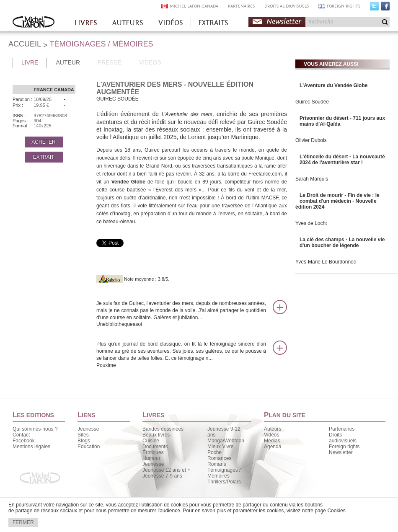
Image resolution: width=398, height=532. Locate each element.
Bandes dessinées (163, 429)
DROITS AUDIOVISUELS (287, 6)
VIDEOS (150, 62)
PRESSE (110, 62)
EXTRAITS (213, 23)
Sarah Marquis (312, 179)
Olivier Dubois (311, 140)
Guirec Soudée (312, 102)
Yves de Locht (311, 223)
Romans (217, 464)
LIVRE (30, 62)
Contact (21, 435)
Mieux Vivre (220, 447)
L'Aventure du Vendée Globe (333, 85)
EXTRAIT (44, 157)
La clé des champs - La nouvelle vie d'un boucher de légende (342, 243)
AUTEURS (128, 23)
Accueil (34, 23)
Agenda (273, 447)
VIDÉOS (171, 23)
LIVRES (86, 23)
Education (89, 447)
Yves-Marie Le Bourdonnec (326, 262)
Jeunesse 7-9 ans (162, 476)
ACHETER (43, 142)
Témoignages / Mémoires (224, 473)
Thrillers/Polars (224, 482)
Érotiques (153, 452)
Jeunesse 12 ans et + (166, 470)
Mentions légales (31, 447)
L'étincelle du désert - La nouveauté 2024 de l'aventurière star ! (342, 160)
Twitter (374, 8)
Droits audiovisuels (343, 438)
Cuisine (151, 441)
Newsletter (284, 22)
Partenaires (342, 429)
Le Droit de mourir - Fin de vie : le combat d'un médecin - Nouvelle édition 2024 (337, 201)
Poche (215, 452)
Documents (155, 447)
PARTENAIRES (241, 6)
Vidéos (271, 435)
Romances (219, 458)
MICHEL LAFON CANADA (194, 6)
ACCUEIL (25, 44)
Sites (83, 435)
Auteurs (273, 429)
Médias (272, 441)
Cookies (336, 511)
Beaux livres (156, 435)
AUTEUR (68, 62)
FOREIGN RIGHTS (344, 6)
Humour (151, 458)
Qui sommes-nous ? (35, 429)
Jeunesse (88, 429)
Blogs (84, 441)
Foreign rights (344, 447)
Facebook (385, 8)
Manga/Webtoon (226, 441)
